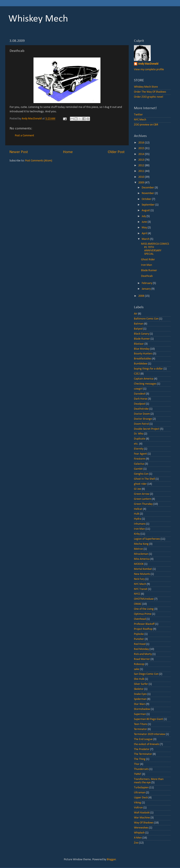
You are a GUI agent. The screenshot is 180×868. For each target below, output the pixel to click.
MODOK (139, 564)
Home (68, 152)
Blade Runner (149, 270)
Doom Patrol (141, 424)
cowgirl (138, 389)
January (147, 289)
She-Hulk (139, 679)
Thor (137, 764)
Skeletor (139, 689)
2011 (142, 171)
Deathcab (147, 276)
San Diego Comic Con (146, 674)
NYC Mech (140, 120)
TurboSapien (141, 788)
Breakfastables (143, 359)
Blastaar (139, 344)
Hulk (137, 514)
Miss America (142, 559)
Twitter (138, 115)
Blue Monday (142, 349)
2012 (142, 166)
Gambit (138, 469)
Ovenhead (140, 619)
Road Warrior (142, 659)
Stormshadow (142, 709)
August (146, 210)
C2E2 (137, 374)
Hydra (138, 519)
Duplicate (140, 439)
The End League (143, 739)
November (148, 193)
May (145, 228)
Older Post (116, 152)
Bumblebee (141, 364)
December (148, 188)
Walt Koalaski (142, 813)
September (148, 205)
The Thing (140, 759)
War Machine (142, 818)
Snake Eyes (140, 694)
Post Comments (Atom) (39, 161)
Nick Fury (139, 579)
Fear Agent (140, 454)
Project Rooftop (143, 629)
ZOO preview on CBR (146, 125)
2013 (142, 160)
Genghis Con (141, 474)
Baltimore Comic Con (146, 319)
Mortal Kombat (143, 569)
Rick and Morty (143, 654)
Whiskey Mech (38, 19)
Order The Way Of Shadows (150, 92)
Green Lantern (143, 499)
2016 (142, 143)
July (144, 216)
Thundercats (141, 769)
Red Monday (141, 649)
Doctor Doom (142, 414)
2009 (142, 183)
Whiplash (139, 833)
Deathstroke (141, 409)
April (145, 233)
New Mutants (142, 574)
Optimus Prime (143, 614)
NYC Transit (141, 589)
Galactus (139, 464)
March (146, 239)
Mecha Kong (141, 544)
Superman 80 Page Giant (148, 719)
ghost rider (140, 484)
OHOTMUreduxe (144, 599)
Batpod (138, 329)
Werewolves (141, 828)
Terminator (140, 729)
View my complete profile (149, 70)
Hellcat (138, 509)
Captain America (144, 379)
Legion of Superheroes (147, 539)
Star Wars (140, 704)
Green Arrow (142, 494)
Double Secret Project (147, 429)
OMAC (138, 604)
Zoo (136, 843)
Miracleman (141, 554)
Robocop (139, 664)
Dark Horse (141, 399)
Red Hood (140, 644)
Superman (140, 714)
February (147, 283)
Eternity (139, 449)
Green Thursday (143, 504)
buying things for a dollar (148, 369)
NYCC (137, 594)
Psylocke (139, 634)
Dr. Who (139, 434)
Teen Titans (141, 724)
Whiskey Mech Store (146, 87)
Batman (139, 324)
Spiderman (140, 699)
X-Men (138, 838)
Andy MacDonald (148, 64)
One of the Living (144, 609)
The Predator (142, 749)
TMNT (138, 774)
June (145, 222)
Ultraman (140, 793)
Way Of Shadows (144, 823)
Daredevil (140, 394)
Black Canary (141, 334)
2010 (142, 177)
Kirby (137, 534)
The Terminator (143, 754)
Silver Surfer (141, 684)
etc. (136, 444)
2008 (142, 296)
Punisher (139, 639)
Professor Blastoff (144, 624)
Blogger (111, 860)
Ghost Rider (148, 260)
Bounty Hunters (143, 354)
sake (137, 669)
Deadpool (140, 404)
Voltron (138, 808)
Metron (138, 549)
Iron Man (147, 265)
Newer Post (19, 152)
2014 (142, 154)
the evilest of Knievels (147, 744)
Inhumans (140, 524)
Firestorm (140, 459)
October (147, 199)
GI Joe (138, 489)
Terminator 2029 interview (150, 734)
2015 (142, 148)
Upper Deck (141, 798)
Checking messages (145, 384)
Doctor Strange (143, 419)
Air (136, 314)
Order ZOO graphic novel (148, 97)
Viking (138, 803)
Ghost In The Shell (144, 479)
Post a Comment (24, 136)
